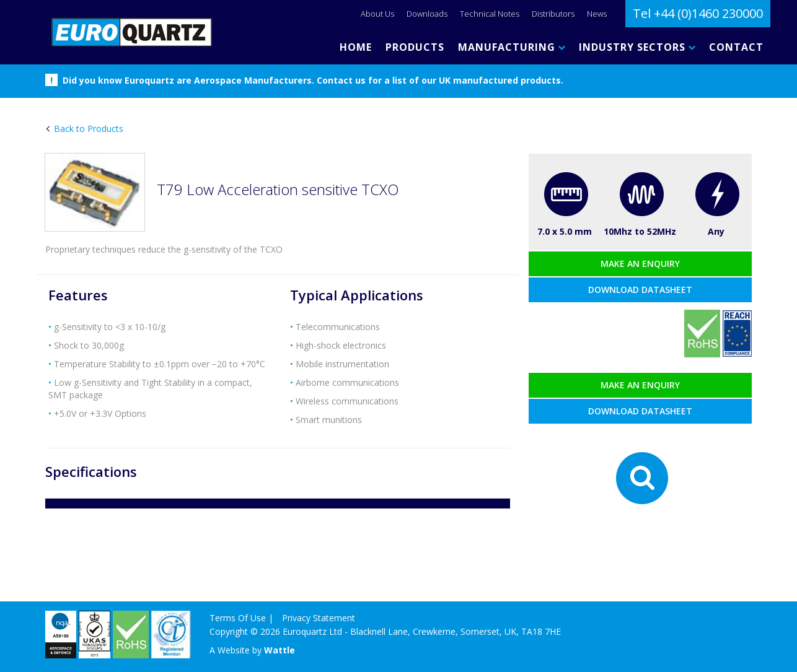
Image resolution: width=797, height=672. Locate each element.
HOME (356, 47)
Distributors (553, 14)
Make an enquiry (640, 264)
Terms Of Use (238, 618)
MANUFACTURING (512, 47)
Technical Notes (490, 14)
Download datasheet (640, 290)
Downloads (427, 14)
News (597, 14)
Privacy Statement (319, 618)
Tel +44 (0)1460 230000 (698, 13)
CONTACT (736, 47)
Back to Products (87, 129)
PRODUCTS (415, 47)
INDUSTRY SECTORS (637, 47)
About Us (377, 14)
